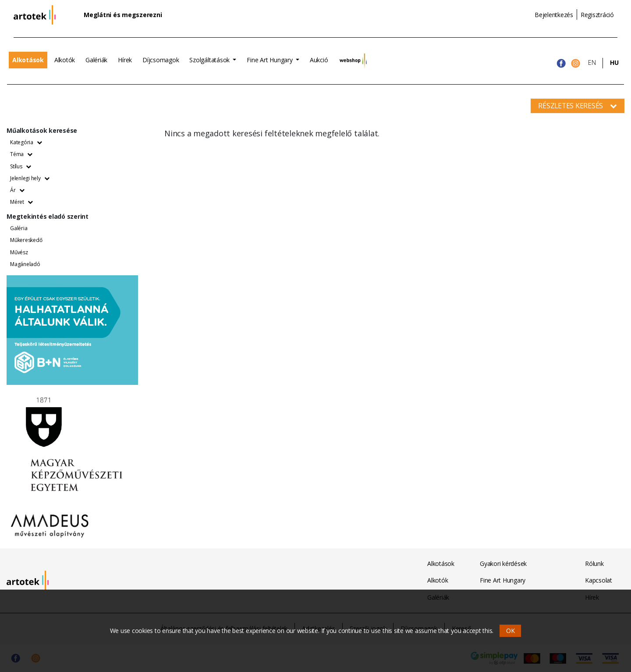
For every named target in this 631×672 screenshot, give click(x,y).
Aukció (319, 60)
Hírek (125, 60)
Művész (19, 252)
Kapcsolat (599, 580)
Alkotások (28, 60)
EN (592, 62)
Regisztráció (597, 15)
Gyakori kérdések (503, 564)
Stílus (20, 166)
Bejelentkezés (554, 15)
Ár (17, 190)
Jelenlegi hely (30, 178)
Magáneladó (25, 264)
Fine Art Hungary (270, 60)
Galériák (96, 60)
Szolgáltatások (210, 60)
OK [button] (510, 631)
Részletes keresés (578, 106)
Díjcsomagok (161, 60)
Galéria (19, 228)
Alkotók (65, 60)
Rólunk (594, 564)
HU (614, 62)
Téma (21, 154)
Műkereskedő (26, 240)
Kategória (26, 142)
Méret (21, 202)
